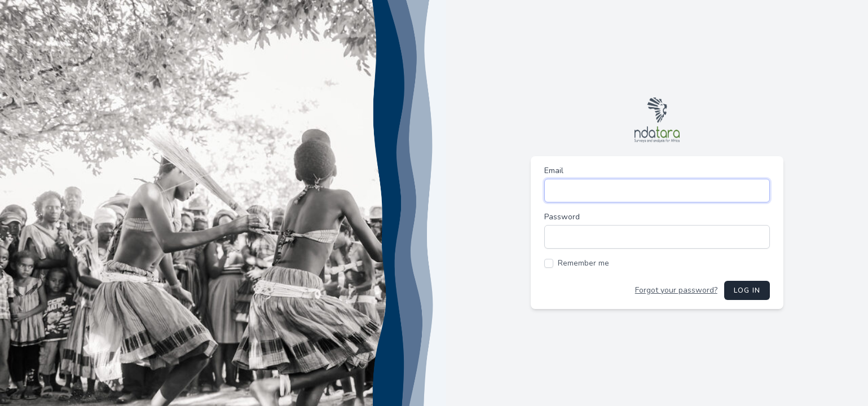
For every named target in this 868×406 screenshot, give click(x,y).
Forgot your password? (676, 290)
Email (554, 171)
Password (562, 217)
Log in (747, 290)
